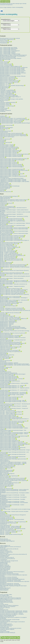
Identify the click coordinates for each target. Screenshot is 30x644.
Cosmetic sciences (4, 604)
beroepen (8, 5)
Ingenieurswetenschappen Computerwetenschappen (12, 427)
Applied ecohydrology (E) (5, 197)
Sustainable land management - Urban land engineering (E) (13, 522)
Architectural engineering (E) (6, 203)
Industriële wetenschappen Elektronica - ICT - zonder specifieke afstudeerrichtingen (14, 391)
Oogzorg (2, 101)
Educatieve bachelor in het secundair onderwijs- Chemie (12, 70)
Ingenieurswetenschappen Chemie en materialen (11, 425)
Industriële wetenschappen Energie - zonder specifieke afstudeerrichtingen (12, 395)
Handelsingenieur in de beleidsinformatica (9, 147)
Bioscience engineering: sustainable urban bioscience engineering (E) (14, 295)
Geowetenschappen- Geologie (7, 146)
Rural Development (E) (5, 506)
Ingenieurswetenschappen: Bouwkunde (9, 163)
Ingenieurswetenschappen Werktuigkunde (9, 447)
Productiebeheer (4, 43)
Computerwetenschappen (6, 131)
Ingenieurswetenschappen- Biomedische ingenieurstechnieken (14, 159)
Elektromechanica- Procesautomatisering (9, 82)
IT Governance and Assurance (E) (7, 559)
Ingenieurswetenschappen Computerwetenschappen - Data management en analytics (13, 431)
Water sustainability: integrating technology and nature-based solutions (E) (13, 586)
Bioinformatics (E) (4, 539)
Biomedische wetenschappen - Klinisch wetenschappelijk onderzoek (15, 276)
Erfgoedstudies (3, 354)
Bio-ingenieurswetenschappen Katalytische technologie (12, 236)
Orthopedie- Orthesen (5, 104)
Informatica (2, 157)
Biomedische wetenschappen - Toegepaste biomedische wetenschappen (12, 287)
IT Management (3, 560)
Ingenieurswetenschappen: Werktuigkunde (9, 175)
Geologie (2, 144)
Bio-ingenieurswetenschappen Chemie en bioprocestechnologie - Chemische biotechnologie (14, 229)
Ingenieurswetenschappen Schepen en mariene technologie (13, 443)
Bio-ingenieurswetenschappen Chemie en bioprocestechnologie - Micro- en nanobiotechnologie (14, 232)
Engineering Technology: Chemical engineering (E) (11, 133)
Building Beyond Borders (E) (6, 601)
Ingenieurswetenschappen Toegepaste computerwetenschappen (14, 444)
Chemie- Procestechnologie (6, 65)
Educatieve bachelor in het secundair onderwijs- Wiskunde (13, 76)
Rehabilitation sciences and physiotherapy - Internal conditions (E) (14, 490)
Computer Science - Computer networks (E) (10, 317)
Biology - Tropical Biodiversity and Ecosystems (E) (11, 260)
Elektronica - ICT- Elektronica (6, 83)
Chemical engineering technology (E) (8, 306)
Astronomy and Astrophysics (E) (7, 207)
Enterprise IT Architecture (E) (6, 552)
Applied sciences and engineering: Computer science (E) (12, 201)
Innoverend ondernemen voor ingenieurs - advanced (11, 613)
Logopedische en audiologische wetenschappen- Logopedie (13, 180)
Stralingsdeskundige (4, 627)
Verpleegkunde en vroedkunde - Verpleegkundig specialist (13, 529)
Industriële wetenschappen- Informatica (9, 153)
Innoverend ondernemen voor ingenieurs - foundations (12, 614)
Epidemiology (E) (4, 353)
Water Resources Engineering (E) (7, 530)
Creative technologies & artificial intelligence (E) (10, 66)
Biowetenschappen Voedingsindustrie (8, 301)
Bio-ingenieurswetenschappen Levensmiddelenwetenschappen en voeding (14, 241)
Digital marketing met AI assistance (8, 607)
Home (1, 7)
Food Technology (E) (5, 358)
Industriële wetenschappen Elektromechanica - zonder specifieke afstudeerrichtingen (14, 384)
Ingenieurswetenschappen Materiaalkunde (9, 441)
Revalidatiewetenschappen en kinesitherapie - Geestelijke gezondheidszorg (13, 500)
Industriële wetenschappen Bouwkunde (9, 378)
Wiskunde (2, 190)
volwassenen (3, 5)
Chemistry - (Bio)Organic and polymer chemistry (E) (11, 308)
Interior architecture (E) (5, 461)
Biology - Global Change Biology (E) (8, 258)
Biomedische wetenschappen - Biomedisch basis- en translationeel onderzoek (15, 274)
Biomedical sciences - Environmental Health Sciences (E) (12, 266)
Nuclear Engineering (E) (5, 567)
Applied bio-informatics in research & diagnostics (11, 598)
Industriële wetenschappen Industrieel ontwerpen (11, 397)
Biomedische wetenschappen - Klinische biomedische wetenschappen (12, 279)
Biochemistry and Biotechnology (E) (8, 246)
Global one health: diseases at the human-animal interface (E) (13, 554)
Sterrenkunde (3, 514)
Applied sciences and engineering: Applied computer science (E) (14, 200)
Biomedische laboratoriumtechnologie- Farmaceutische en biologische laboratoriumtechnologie (13, 57)
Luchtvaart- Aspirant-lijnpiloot (6, 93)
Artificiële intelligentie (4, 117)
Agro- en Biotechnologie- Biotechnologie (9, 49)
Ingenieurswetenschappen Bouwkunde (8, 423)
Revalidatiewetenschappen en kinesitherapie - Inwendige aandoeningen (12, 495)
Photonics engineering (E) (6, 486)
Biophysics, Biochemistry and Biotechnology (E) (10, 289)
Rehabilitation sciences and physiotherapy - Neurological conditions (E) (15, 493)
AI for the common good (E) (6, 597)
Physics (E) (2, 487)
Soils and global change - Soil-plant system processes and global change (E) (14, 512)
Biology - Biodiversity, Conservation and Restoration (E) (12, 255)
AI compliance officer (5, 596)
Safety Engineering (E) (5, 569)
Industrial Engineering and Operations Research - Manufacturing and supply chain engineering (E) (15, 404)
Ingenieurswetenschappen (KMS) (7, 161)
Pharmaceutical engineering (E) (7, 485)
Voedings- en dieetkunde (5, 110)
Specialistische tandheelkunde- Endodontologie (10, 580)
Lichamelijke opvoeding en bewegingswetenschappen (12, 178)
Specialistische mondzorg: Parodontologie (9, 578)
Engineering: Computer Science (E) (8, 348)
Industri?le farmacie (4, 556)
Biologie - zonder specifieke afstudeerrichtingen (10, 254)
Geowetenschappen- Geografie (7, 145)
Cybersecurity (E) (4, 550)
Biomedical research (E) (5, 264)
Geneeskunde (3, 140)
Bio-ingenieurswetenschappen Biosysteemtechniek (11, 219)
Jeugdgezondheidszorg (5, 562)
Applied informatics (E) (5, 198)
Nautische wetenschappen (6, 185)
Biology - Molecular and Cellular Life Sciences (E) (11, 259)
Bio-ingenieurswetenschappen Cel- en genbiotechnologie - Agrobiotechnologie (13, 221)
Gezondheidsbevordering (6, 372)
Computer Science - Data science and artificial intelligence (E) (13, 319)
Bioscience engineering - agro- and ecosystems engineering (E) (14, 290)
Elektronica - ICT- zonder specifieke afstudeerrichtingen (12, 86)
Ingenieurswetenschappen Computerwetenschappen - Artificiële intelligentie (14, 429)
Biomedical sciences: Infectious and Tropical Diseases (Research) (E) (14, 271)
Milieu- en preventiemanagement (7, 474)
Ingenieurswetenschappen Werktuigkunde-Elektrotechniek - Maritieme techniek (13, 455)
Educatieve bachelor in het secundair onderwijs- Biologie (12, 69)
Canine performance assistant (7, 602)
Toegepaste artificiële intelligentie (7, 629)
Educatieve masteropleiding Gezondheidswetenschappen (13, 327)
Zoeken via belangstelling (18, 7)
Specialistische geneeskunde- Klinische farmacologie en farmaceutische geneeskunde (12, 572)
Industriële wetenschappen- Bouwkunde (9, 148)
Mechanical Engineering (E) (6, 471)
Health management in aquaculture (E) (8, 373)
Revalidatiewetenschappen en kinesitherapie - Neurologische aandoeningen (13, 498)
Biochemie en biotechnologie (6, 125)
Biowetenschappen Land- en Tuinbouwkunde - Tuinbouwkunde (14, 300)
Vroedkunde (3, 111)
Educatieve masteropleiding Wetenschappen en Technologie (13, 328)
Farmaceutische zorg (5, 356)
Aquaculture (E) (3, 202)
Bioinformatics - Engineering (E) (7, 248)
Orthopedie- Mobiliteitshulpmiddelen (8, 102)
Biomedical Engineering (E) (6, 600)
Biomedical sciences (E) (5, 269)
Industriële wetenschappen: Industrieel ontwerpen (11, 156)
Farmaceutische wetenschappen (7, 137)
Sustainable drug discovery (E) (7, 518)
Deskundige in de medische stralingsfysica (9, 605)
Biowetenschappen (4, 129)
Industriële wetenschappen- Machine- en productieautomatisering (14, 154)
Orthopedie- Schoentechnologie (7, 106)
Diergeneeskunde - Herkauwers (7, 323)
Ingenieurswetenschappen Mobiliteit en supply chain (11, 442)
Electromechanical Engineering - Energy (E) (10, 337)
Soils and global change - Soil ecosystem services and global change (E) (15, 510)
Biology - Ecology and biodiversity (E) (8, 257)
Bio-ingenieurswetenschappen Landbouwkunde (10, 239)
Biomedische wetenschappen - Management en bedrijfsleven (13, 281)
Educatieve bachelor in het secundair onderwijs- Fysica (12, 72)
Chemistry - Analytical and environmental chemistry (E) (12, 309)
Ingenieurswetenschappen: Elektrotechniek (9, 171)
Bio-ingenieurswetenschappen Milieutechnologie (11, 243)
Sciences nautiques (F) (5, 188)
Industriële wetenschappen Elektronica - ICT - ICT (11, 387)
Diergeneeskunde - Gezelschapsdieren (9, 322)
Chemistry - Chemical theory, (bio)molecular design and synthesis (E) (15, 310)
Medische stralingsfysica (5, 566)
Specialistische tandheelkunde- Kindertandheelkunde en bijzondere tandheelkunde (15, 582)
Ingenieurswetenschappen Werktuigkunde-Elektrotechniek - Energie (15, 450)
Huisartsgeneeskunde (5, 555)
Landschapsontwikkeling (5, 540)
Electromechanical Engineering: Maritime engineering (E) (12, 343)
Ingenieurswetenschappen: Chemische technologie (11, 166)
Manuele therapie (4, 564)
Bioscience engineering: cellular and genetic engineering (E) (13, 292)
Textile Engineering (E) (5, 525)
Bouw (1, 61)
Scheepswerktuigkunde (5, 187)
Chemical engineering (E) (6, 305)
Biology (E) (2, 261)
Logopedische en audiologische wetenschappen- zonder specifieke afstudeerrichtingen (15, 182)
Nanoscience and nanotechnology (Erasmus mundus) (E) (13, 478)
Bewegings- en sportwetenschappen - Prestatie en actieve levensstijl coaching (15, 212)
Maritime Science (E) (5, 565)
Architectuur (3, 116)
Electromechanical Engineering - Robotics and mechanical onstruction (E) (13, 338)
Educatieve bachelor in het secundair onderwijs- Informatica (13, 73)
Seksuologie (3, 508)
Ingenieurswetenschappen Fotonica (8, 440)
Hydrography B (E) (4, 610)
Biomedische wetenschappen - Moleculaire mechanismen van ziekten (14, 285)
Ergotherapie (3, 89)
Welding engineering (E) (5, 588)
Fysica (1, 138)
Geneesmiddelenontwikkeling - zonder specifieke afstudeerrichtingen (15, 365)
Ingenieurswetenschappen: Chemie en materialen (11, 165)
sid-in (11, 5)
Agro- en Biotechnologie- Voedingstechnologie (10, 54)
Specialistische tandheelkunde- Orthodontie (9, 584)
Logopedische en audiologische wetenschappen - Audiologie (13, 462)
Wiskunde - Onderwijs (5, 533)
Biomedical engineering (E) (6, 262)
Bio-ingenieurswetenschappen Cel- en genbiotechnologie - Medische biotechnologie (15, 224)
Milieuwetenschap (4, 475)
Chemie (2, 130)
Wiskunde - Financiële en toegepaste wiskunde (10, 531)
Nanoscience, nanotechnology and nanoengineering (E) (12, 479)
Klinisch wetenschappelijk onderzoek (8, 615)
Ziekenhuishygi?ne (4, 590)
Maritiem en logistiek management (7, 467)
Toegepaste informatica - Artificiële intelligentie (10, 526)
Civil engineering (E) (4, 315)
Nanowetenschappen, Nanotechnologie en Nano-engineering (13, 480)
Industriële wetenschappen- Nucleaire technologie (11, 155)
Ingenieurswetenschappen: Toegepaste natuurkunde (11, 174)
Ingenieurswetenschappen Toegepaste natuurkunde (11, 445)
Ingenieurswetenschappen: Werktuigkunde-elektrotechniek (13, 176)
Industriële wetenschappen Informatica (8, 398)
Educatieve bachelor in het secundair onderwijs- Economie (13, 71)
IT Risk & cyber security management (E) (9, 561)
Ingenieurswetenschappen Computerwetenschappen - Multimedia (14, 433)
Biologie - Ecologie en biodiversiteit (8, 252)
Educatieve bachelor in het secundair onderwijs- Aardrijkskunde (14, 67)
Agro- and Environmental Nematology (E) (9, 196)
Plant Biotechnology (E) (5, 568)
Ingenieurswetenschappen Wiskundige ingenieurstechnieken (13, 459)
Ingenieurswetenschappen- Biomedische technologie (12, 160)
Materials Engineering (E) (6, 468)
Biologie (2, 126)
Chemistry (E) (3, 314)
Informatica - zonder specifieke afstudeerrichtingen (11, 414)
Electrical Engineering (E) (5, 334)
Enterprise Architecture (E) (6, 551)
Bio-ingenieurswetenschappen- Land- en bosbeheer (11, 121)
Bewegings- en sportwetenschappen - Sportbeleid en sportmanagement (12, 215)
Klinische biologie (4, 563)
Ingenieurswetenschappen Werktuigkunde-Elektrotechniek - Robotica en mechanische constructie (13, 457)
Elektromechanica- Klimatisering (7, 80)
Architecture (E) (3, 204)
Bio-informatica (3, 218)
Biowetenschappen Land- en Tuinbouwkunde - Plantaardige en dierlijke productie (14, 298)
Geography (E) (3, 368)
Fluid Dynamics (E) (4, 553)
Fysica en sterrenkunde (5, 139)
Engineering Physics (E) (5, 346)
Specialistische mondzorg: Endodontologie (9, 574)
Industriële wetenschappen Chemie (8, 380)
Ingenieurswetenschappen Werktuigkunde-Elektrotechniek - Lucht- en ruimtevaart (14, 453)
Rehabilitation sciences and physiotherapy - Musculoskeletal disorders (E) (13, 491)
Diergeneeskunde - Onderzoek (7, 324)
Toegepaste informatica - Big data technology (10, 527)
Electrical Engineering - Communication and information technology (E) (15, 331)
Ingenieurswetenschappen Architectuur (8, 416)
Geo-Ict (2, 609)
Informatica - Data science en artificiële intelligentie (11, 412)
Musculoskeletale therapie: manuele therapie (10, 620)
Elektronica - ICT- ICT (5, 84)
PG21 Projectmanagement (6, 624)
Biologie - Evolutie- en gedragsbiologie (8, 253)
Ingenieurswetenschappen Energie (8, 438)
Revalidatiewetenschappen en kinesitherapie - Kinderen (12, 501)
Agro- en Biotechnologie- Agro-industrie (9, 48)
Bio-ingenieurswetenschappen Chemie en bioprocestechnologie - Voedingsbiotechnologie (14, 234)
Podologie (2, 107)
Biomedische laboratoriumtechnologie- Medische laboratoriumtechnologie (11, 59)
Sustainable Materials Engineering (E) (8, 523)
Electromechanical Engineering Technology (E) (10, 342)
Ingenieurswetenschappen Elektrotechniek (9, 437)
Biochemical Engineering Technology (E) (9, 244)
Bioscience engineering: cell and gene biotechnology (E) (12, 291)
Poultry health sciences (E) (6, 626)
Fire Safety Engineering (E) (6, 357)
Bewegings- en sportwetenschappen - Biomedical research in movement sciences (13, 208)
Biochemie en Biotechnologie (6, 245)
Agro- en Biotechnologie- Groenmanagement (10, 51)
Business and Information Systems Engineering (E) (11, 302)
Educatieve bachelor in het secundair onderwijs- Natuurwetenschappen (10, 74)
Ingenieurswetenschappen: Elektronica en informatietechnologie (14, 170)
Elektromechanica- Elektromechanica (8, 79)
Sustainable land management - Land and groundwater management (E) (12, 520)
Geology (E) (3, 371)
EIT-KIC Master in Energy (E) (6, 330)
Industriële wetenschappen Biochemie (8, 376)
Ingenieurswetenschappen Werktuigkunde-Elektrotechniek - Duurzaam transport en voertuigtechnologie (13, 448)
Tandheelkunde (3, 189)
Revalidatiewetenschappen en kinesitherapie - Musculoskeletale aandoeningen (14, 503)
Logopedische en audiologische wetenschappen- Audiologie (13, 179)
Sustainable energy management (7, 541)
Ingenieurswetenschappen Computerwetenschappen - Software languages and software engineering (14, 434)
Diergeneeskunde (4, 132)
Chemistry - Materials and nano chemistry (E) (10, 313)
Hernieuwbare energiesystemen (7, 39)
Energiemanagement (5, 87)
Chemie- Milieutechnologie (6, 64)
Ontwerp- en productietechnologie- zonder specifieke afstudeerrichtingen (11, 100)
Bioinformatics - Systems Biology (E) (8, 251)
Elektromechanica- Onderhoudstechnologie (9, 81)
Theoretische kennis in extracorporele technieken (11, 628)
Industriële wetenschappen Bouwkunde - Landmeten (11, 379)
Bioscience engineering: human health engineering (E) (12, 293)
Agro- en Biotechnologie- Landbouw (8, 52)
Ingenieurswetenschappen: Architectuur (9, 162)
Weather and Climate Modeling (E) (8, 633)
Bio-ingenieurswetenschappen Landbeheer (9, 238)
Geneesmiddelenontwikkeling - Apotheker (9, 363)
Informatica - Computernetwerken (7, 411)
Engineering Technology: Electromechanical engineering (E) (13, 134)
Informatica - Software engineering (7, 413)
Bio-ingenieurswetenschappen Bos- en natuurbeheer (11, 220)
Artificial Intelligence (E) (5, 546)
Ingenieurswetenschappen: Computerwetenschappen (12, 169)
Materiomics (3, 469)
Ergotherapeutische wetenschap (7, 355)
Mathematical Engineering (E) (6, 470)
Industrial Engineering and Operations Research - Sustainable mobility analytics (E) (13, 407)
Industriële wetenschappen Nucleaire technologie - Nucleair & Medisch (13, 402)
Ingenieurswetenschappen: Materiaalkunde (9, 173)
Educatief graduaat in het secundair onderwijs (10, 38)
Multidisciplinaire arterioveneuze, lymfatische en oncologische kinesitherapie (13, 618)
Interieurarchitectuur (4, 177)
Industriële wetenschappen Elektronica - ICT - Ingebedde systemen (15, 388)
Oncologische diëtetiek (5, 621)
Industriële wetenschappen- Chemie (8, 149)
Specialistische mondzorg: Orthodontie (8, 577)
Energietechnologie (4, 88)
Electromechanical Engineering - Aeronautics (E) (11, 335)
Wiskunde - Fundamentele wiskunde (8, 532)
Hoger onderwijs (7, 7)
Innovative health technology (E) (7, 557)
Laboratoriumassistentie (5, 42)
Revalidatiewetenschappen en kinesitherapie (10, 186)
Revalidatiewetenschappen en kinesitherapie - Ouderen (12, 505)
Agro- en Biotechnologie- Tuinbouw (8, 53)
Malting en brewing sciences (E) (7, 616)
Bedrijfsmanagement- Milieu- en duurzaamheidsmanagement (13, 55)
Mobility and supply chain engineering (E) (9, 476)
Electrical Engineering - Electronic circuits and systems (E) (13, 333)
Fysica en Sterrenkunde (5, 361)
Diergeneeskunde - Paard (6, 325)
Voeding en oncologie (5, 632)
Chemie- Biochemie (4, 62)
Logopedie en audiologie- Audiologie (8, 91)
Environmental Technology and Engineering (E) (10, 352)
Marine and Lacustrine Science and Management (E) (12, 464)
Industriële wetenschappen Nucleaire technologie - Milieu (12, 401)
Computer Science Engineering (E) (8, 321)
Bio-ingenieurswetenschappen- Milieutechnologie (11, 122)
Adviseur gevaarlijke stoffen (6, 595)
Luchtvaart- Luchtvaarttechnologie (7, 95)
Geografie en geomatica (5, 142)
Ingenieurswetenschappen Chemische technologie (11, 426)
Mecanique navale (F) (5, 184)
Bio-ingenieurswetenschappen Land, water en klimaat (12, 237)
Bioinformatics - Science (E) (6, 250)
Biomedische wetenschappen (6, 128)
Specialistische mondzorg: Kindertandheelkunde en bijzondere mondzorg (14, 575)
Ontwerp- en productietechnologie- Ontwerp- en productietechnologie (10, 97)
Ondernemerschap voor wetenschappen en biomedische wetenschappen (12, 622)
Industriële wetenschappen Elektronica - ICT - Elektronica (12, 386)
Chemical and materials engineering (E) (9, 303)
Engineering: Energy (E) (5, 349)
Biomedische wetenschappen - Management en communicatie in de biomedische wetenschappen (15, 282)
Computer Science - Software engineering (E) (10, 320)
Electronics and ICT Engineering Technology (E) (10, 345)
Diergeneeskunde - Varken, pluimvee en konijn (10, 326)
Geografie (2, 141)
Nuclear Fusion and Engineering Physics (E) (10, 483)
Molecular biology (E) (5, 477)
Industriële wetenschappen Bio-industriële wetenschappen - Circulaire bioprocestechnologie (13, 375)
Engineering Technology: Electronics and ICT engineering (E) (13, 136)
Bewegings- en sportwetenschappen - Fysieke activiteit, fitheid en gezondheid (14, 210)
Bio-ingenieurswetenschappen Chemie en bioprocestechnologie (14, 228)
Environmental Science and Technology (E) (9, 350)
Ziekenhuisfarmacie (4, 589)
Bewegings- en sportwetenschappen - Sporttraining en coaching (14, 216)
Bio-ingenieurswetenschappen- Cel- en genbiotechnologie (13, 118)
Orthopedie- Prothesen (5, 105)
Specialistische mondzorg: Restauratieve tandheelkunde (12, 579)
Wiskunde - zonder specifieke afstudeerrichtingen (11, 534)
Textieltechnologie (4, 108)
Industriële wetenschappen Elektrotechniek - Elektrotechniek (13, 394)
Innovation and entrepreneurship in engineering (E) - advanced (14, 611)
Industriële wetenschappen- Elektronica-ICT (9, 152)
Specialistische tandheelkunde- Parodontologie (10, 585)
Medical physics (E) (4, 472)
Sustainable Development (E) (6, 517)
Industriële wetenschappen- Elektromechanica (10, 151)
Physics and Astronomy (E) (6, 488)
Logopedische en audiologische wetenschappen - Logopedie (13, 463)
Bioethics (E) (3, 548)
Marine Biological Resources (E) (7, 466)
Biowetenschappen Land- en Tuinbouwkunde (10, 297)
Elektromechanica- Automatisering (7, 77)
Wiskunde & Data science (6, 192)
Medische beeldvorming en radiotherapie (9, 96)
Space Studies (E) (4, 571)
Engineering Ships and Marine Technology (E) (10, 347)
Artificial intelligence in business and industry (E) (10, 547)
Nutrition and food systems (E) (7, 484)
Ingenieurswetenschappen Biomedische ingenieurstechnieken (13, 421)
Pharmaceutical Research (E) (6, 625)
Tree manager (3, 630)
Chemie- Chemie (4, 63)
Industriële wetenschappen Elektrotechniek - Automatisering (13, 392)
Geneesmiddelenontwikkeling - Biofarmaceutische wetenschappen (14, 364)
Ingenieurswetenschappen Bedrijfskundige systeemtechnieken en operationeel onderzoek (14, 419)
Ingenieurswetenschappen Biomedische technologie (11, 422)
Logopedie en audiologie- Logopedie (8, 92)
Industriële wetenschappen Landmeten (8, 399)
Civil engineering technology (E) (7, 316)
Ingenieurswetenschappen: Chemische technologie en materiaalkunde (12, 167)
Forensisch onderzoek (5, 608)
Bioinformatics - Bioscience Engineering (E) (9, 247)
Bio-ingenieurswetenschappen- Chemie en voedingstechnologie (14, 120)
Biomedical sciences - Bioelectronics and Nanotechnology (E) (13, 265)
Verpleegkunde (3, 109)
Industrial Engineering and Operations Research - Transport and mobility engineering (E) (14, 409)
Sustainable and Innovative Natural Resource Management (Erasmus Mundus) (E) (13, 515)
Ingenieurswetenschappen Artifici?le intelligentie (10, 418)
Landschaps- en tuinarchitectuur (7, 90)
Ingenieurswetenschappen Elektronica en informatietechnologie (14, 436)
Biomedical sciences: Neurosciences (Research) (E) (11, 273)
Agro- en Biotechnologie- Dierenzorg (8, 50)
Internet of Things (4, 41)
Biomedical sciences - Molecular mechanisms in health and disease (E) (15, 268)
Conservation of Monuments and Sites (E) (9, 549)
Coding (2, 603)
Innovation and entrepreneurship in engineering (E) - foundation (14, 612)
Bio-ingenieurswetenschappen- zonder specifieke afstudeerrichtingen (15, 123)
